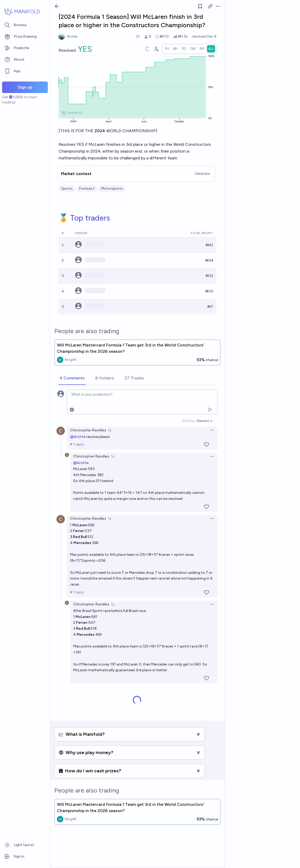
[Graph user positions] (156, 49)
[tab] (72, 378)
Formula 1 (87, 189)
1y (110, 430)
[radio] (167, 49)
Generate (202, 174)
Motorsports (112, 189)
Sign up (25, 87)
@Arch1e (78, 437)
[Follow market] (200, 6)
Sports (67, 189)
